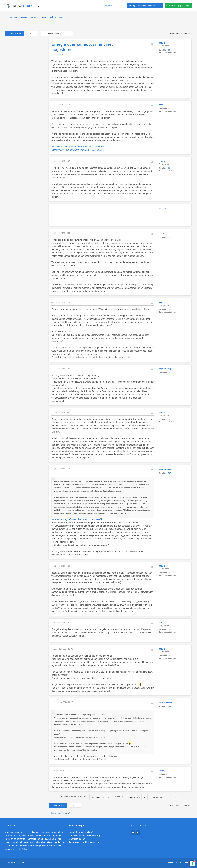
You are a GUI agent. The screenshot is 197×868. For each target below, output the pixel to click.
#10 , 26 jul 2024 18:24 (61, 622)
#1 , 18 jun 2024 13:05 (61, 54)
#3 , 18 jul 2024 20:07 (61, 161)
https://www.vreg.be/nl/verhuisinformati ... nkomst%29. (77, 519)
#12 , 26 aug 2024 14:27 (62, 702)
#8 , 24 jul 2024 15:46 (61, 469)
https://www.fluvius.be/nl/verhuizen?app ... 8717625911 (78, 150)
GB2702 (162, 233)
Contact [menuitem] (170, 863)
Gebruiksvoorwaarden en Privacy (85, 835)
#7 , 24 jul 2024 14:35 (61, 412)
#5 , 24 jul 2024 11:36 (61, 302)
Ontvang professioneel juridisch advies (144, 6)
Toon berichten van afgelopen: (86, 797)
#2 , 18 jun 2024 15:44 (61, 104)
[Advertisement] (26, 56)
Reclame (162, 208)
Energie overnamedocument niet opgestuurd (38, 17)
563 (170, 373)
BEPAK (162, 43)
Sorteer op (131, 797)
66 (169, 50)
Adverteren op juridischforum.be (84, 842)
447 (170, 109)
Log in (120, 6)
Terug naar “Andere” (61, 813)
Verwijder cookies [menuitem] (184, 863)
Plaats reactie (15, 33)
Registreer (109, 6)
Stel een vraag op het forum (178, 6)
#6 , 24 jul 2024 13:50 (61, 369)
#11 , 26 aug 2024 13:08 (62, 649)
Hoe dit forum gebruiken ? (81, 832)
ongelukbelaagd (166, 369)
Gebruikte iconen (77, 839)
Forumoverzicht (15, 863)
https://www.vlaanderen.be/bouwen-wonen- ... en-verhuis (78, 147)
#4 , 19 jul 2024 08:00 (61, 233)
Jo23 (161, 105)
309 (170, 237)
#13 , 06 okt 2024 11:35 (62, 770)
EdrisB (162, 771)
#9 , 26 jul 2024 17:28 (61, 566)
